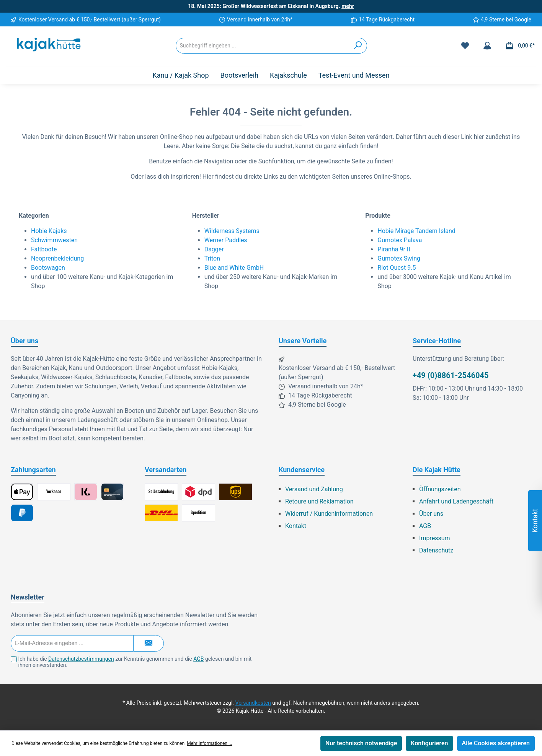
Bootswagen (48, 268)
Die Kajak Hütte (437, 470)
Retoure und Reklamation (319, 501)
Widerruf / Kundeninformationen (329, 514)
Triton (212, 258)
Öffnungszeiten (440, 489)
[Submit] (149, 643)
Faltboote (44, 249)
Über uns (431, 514)
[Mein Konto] (487, 46)
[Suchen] (358, 46)
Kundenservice (302, 470)
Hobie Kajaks (49, 231)
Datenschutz (436, 550)
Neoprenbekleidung (57, 258)
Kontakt (296, 526)
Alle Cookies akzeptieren (496, 743)
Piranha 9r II (394, 249)
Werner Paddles (226, 240)
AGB (425, 526)
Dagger (214, 249)
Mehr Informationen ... (209, 743)
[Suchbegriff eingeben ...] (263, 46)
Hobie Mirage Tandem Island (416, 231)
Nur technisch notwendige (361, 743)
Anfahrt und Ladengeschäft (456, 501)
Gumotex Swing (399, 258)
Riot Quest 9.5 (397, 268)
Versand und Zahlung (314, 489)
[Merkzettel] (465, 46)
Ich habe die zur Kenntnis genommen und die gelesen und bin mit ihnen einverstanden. (135, 662)
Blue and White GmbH (234, 268)
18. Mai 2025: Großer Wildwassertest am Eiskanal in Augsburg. (271, 6)
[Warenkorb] (518, 46)
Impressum (435, 538)
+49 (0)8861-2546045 (451, 375)
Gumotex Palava (400, 240)
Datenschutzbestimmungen (81, 659)
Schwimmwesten (54, 240)
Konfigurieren (429, 743)
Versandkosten (253, 703)
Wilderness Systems (232, 231)
